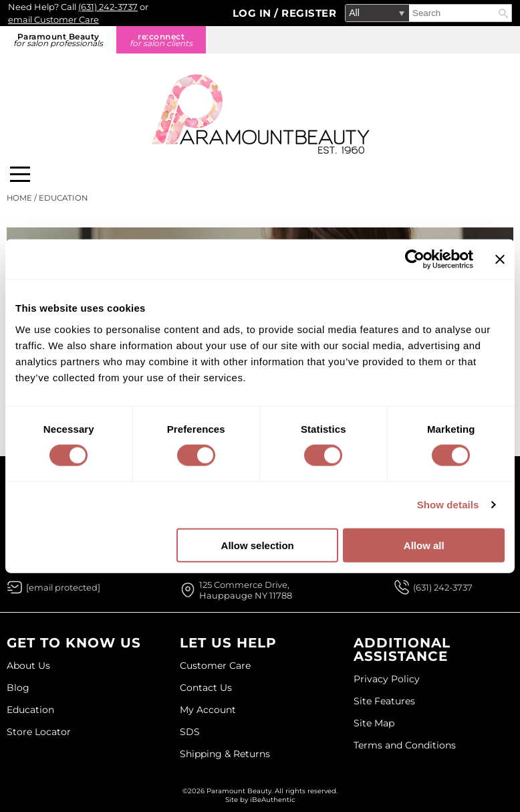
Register (309, 13)
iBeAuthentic (273, 800)
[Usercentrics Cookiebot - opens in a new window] (415, 260)
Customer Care (215, 666)
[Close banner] (500, 260)
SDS (190, 732)
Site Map (374, 723)
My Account (208, 710)
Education (30, 710)
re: (161, 40)
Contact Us (206, 688)
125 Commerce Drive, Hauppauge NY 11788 (246, 590)
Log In (254, 13)
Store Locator (39, 732)
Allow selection (258, 545)
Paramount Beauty (58, 40)
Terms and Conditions (405, 745)
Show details (448, 505)
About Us (28, 666)
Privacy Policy (387, 679)
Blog (18, 688)
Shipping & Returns (225, 754)
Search (503, 13)
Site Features (384, 701)
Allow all (424, 545)
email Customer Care (53, 19)
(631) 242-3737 (108, 7)
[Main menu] (20, 174)
